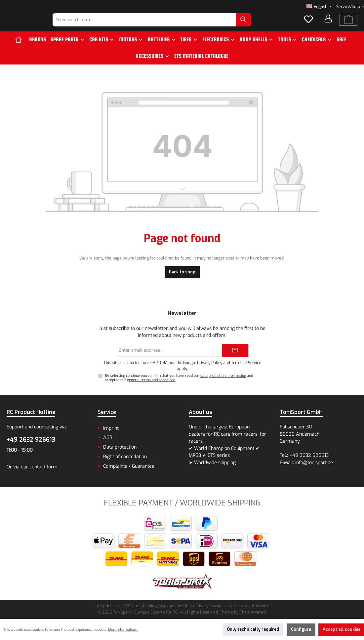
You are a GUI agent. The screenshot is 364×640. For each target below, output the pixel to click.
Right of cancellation (125, 457)
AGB (108, 438)
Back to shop (182, 283)
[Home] (21, 51)
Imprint (111, 428)
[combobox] (161, 26)
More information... (123, 630)
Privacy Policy (210, 363)
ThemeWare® (253, 612)
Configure (301, 629)
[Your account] (328, 24)
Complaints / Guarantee (129, 466)
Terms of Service (246, 363)
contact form (43, 467)
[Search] (260, 26)
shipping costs (154, 606)
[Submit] (235, 350)
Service (107, 412)
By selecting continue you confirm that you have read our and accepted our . (179, 378)
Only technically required (253, 629)
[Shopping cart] (348, 26)
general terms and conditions (151, 380)
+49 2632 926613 (31, 440)
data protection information (223, 376)
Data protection (120, 447)
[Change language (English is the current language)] (319, 7)
